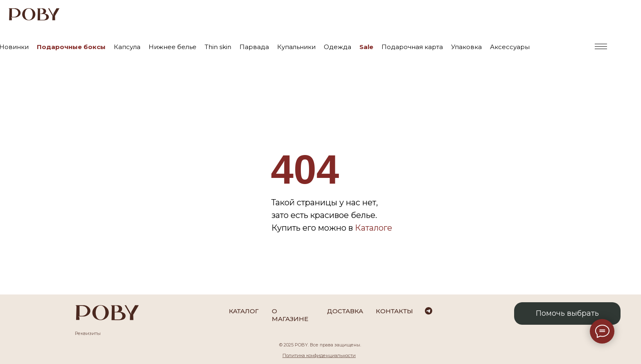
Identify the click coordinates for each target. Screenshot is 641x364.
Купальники (296, 47)
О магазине (290, 315)
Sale (366, 47)
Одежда (337, 47)
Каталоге (374, 228)
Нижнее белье (173, 47)
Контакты (394, 311)
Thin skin (218, 47)
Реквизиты (88, 333)
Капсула (127, 47)
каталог (244, 311)
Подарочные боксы (71, 47)
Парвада (254, 47)
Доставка (345, 311)
